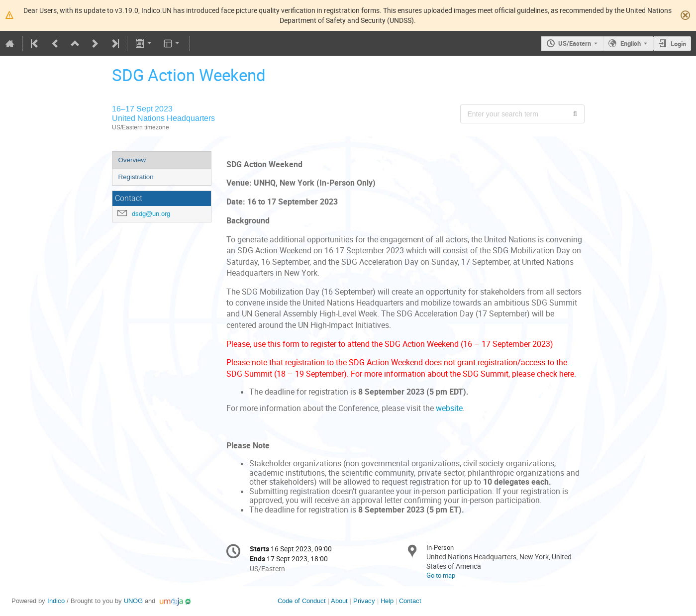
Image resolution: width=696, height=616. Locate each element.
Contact (410, 601)
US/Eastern (575, 43)
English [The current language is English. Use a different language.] (631, 43)
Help (387, 601)
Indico (56, 601)
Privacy (364, 601)
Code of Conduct (302, 601)
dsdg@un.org (151, 214)
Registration (136, 177)
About (339, 601)
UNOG (133, 601)
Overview (132, 160)
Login (678, 44)
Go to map (441, 575)
